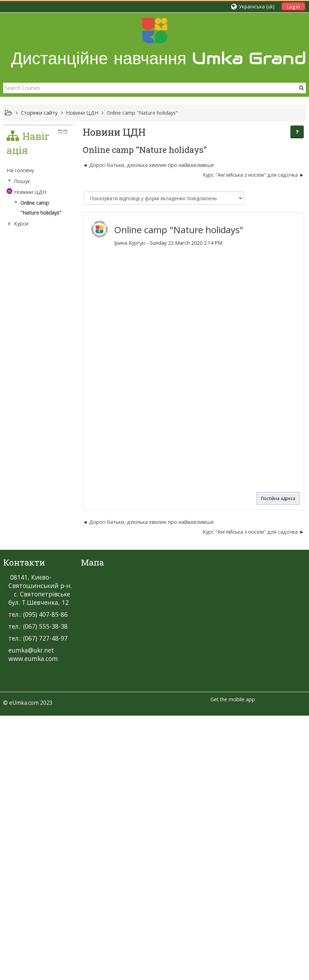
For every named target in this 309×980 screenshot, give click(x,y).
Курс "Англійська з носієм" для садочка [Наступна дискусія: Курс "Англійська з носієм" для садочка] (250, 175)
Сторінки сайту (39, 113)
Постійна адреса (278, 498)
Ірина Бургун (121, 243)
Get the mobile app (233, 791)
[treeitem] (51, 571)
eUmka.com (24, 795)
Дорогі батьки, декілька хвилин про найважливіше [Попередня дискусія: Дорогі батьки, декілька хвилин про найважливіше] (143, 165)
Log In (293, 7)
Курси (21, 614)
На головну (20, 571)
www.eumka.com (33, 750)
